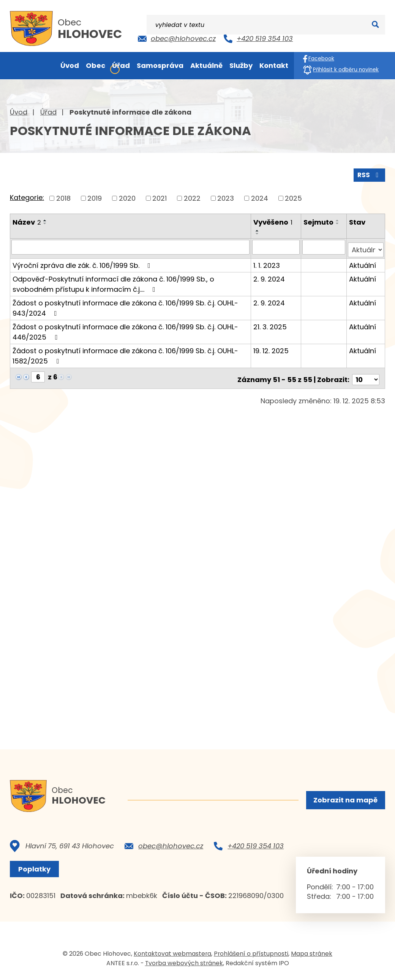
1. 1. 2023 (267, 262)
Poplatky (36, 871)
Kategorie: (27, 197)
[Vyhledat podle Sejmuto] (324, 246)
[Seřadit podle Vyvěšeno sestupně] (258, 233)
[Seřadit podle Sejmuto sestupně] (338, 222)
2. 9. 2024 (270, 275)
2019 (95, 197)
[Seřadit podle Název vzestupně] (45, 219)
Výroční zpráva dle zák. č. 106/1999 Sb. (83, 262)
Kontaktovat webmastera (172, 955)
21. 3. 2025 (271, 323)
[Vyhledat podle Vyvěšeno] (276, 246)
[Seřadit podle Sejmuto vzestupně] (338, 219)
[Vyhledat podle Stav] (366, 246)
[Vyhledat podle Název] (131, 246)
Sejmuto (319, 221)
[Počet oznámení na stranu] (366, 373)
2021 (160, 197)
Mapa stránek (312, 955)
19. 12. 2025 (272, 347)
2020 (127, 197)
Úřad (48, 112)
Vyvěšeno (274, 221)
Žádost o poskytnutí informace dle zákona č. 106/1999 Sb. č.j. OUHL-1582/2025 (125, 352)
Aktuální (363, 262)
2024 (260, 197)
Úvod (19, 112)
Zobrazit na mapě (345, 801)
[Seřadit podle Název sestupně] (45, 222)
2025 (293, 197)
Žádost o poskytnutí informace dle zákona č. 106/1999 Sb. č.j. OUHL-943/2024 (125, 304)
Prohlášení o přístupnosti (251, 955)
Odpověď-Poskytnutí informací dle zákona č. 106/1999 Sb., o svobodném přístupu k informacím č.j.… (113, 280)
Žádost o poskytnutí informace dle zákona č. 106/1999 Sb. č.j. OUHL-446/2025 (125, 328)
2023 (226, 197)
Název (27, 221)
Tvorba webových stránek (184, 964)
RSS (369, 174)
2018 (63, 197)
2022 (192, 197)
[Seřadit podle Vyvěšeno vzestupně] (258, 230)
